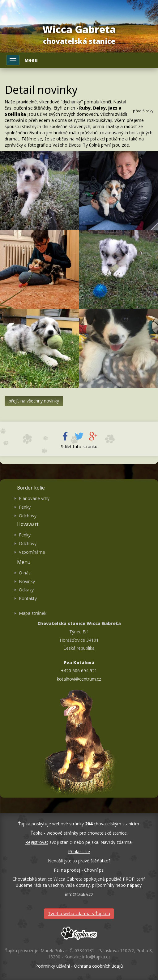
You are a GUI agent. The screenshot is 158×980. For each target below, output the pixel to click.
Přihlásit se (79, 851)
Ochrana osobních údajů (98, 966)
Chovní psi (94, 870)
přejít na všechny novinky (34, 401)
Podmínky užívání (53, 966)
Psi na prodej (67, 870)
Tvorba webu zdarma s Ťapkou (79, 913)
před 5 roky (143, 111)
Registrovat (37, 842)
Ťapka (37, 833)
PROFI (129, 879)
